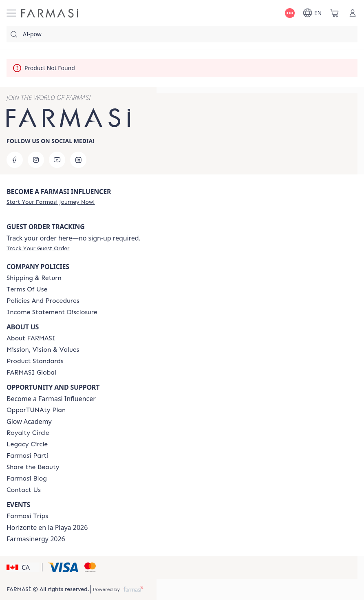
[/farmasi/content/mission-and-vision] (43, 350)
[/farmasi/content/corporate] (31, 373)
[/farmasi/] (50, 13)
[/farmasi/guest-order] (38, 248)
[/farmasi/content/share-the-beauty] (33, 467)
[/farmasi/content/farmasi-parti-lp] (28, 456)
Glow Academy (29, 421)
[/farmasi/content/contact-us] (24, 490)
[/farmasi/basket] (335, 13)
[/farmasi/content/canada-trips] (27, 516)
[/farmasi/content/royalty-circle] (28, 433)
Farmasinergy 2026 (36, 539)
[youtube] (57, 160)
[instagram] (36, 160)
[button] (23, 567)
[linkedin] (78, 160)
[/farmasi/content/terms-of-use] (27, 289)
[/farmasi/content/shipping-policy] (34, 278)
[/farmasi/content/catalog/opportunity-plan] (36, 410)
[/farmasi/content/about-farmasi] (31, 338)
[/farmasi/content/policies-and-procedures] (43, 301)
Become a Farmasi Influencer (51, 399)
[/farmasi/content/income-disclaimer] (52, 312)
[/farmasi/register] (51, 202)
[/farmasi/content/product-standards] (35, 361)
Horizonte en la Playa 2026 (47, 527)
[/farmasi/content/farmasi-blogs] (27, 479)
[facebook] (15, 160)
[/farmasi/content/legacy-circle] (27, 444)
